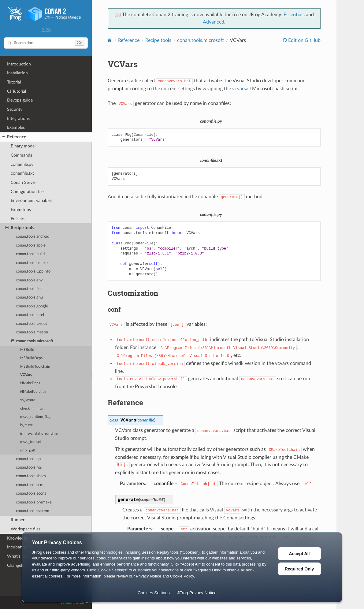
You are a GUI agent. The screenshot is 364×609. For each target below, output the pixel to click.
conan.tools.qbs (29, 459)
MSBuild (27, 350)
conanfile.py (22, 164)
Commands (21, 155)
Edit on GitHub (304, 40)
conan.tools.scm (30, 485)
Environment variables (32, 201)
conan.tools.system (33, 511)
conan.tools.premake (34, 502)
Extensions (21, 210)
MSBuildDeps (31, 358)
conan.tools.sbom (31, 476)
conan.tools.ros (29, 468)
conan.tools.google (32, 306)
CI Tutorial (17, 91)
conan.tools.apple (31, 245)
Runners (19, 520)
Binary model (23, 146)
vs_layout (28, 400)
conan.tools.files (30, 289)
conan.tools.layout (32, 324)
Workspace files (26, 529)
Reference (14, 137)
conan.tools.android (33, 237)
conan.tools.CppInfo (33, 271)
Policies (18, 219)
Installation (17, 73)
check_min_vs (32, 408)
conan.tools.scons (31, 494)
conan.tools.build (30, 254)
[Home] (110, 40)
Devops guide (20, 100)
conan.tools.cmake (32, 263)
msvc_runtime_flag (35, 417)
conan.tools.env (29, 280)
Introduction (19, 64)
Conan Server (23, 182)
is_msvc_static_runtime (39, 434)
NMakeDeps (30, 383)
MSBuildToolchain (35, 367)
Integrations (18, 119)
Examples (16, 127)
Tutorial (14, 82)
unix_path (28, 450)
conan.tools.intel (30, 315)
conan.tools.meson (32, 332)
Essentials (294, 15)
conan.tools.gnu (29, 297)
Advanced (214, 22)
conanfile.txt (22, 173)
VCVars (26, 375)
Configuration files (28, 192)
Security (15, 109)
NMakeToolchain (34, 392)
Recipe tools (20, 228)
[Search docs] (46, 43)
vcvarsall (241, 89)
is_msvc (26, 425)
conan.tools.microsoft (32, 341)
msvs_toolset (31, 442)
